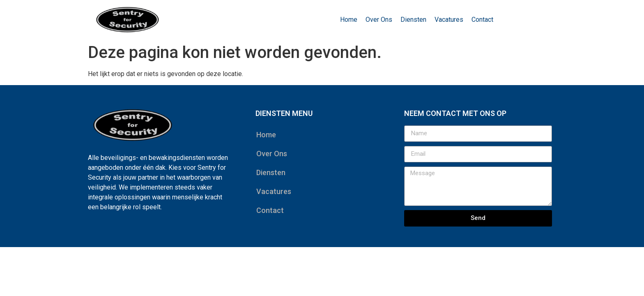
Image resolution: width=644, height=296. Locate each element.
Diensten (413, 20)
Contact (482, 20)
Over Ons (379, 20)
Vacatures (449, 20)
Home (349, 20)
